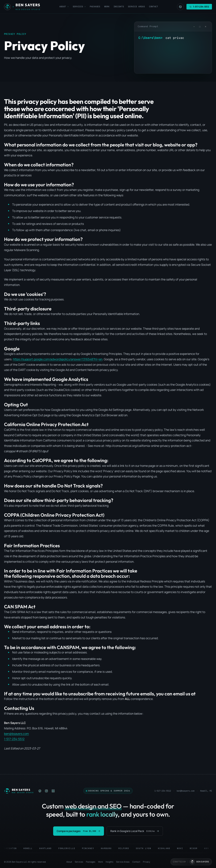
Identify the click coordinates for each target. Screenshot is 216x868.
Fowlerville (69, 848)
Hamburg (109, 848)
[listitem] (40, 791)
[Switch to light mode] (180, 7)
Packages (95, 7)
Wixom (196, 848)
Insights (119, 7)
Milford (126, 848)
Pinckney (91, 848)
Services (79, 7)
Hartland (48, 848)
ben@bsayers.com (16, 734)
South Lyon (146, 848)
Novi (182, 848)
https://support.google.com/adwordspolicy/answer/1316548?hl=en (58, 359)
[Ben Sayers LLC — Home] (19, 791)
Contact (154, 7)
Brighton (13, 848)
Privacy (147, 862)
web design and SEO (93, 806)
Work (107, 7)
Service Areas (136, 7)
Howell (30, 848)
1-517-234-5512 (14, 739)
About (64, 7)
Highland (167, 848)
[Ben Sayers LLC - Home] (22, 7)
